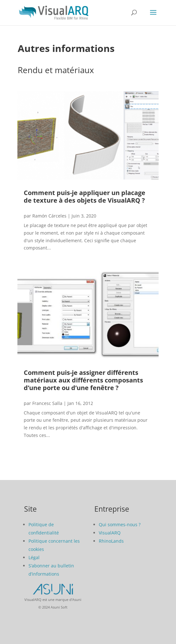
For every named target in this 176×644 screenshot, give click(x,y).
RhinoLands (111, 541)
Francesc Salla (47, 403)
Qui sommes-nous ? (120, 524)
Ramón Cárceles (49, 216)
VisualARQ (110, 533)
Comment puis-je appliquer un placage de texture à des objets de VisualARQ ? (85, 196)
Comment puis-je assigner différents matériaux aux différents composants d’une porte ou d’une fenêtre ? (83, 380)
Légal (34, 557)
